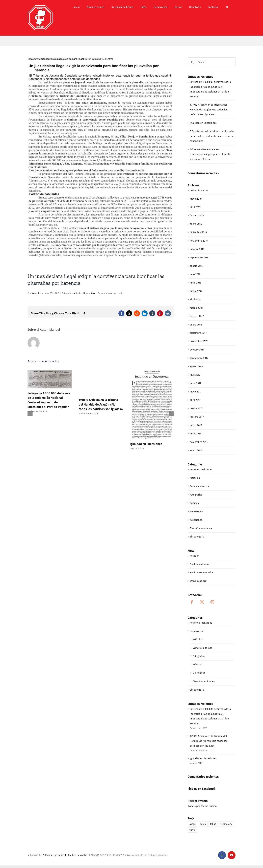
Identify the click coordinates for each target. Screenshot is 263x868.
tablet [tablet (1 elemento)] (213, 824)
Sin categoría (197, 537)
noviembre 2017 (199, 341)
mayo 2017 (196, 392)
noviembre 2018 (199, 241)
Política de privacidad (54, 855)
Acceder (194, 556)
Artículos (78, 293)
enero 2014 (196, 450)
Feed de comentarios (202, 573)
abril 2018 (195, 299)
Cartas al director (199, 486)
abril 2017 (195, 400)
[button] (227, 7)
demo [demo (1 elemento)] (203, 824)
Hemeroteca (89, 293)
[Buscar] (192, 62)
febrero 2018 (197, 316)
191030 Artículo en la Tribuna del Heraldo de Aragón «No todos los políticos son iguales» (101, 405)
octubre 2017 (197, 350)
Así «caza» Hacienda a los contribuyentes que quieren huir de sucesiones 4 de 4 (210, 154)
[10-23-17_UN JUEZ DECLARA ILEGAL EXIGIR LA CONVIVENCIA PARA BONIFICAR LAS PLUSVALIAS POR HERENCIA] (101, 163)
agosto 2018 (196, 266)
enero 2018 (196, 325)
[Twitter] (202, 602)
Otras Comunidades (201, 528)
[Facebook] (192, 602)
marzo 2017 (196, 408)
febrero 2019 (197, 216)
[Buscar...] (212, 62)
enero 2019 (196, 224)
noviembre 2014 (199, 442)
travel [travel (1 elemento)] (192, 830)
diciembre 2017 (198, 333)
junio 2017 (195, 383)
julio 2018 (195, 274)
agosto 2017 (196, 366)
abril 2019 (195, 207)
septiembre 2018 (199, 257)
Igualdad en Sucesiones (146, 444)
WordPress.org (198, 581)
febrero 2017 (197, 417)
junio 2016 (195, 434)
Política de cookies (78, 855)
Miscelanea (196, 520)
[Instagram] (212, 602)
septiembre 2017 (199, 358)
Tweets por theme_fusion (202, 806)
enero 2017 (196, 425)
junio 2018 (195, 283)
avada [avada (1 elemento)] (193, 824)
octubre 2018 (197, 249)
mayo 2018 (196, 291)
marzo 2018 (196, 308)
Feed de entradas (199, 564)
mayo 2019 (196, 199)
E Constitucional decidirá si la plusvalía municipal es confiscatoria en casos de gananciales (212, 136)
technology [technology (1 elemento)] (226, 824)
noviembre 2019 (199, 191)
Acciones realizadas (201, 470)
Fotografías (196, 495)
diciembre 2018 (198, 232)
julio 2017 (195, 375)
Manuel (35, 293)
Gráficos (194, 503)
